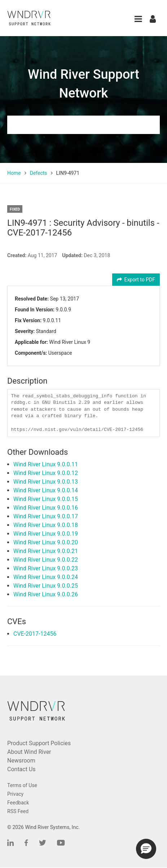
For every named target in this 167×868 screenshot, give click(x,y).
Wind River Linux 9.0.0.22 (46, 560)
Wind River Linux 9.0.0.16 (46, 508)
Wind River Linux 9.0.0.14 (46, 490)
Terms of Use (22, 785)
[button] (138, 19)
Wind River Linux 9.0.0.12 (46, 473)
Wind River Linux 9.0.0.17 (46, 516)
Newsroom (21, 761)
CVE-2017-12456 (35, 634)
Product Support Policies (39, 743)
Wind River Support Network (83, 84)
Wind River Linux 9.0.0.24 (46, 577)
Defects (39, 173)
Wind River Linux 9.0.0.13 (46, 482)
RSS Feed (18, 811)
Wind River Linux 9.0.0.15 (46, 499)
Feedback (18, 803)
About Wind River (29, 752)
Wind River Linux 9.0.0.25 (46, 586)
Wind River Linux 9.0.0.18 (46, 525)
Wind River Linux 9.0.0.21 (46, 551)
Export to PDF (136, 280)
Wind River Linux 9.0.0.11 (46, 464)
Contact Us (21, 769)
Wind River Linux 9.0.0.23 (46, 568)
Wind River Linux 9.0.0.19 (46, 534)
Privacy (15, 794)
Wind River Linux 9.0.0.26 (46, 594)
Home (14, 173)
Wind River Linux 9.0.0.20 (46, 542)
